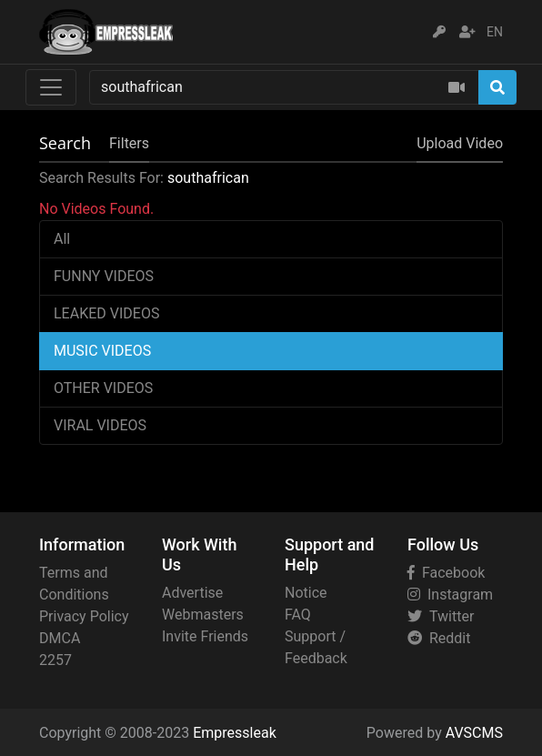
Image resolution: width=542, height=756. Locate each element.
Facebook (446, 573)
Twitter (441, 616)
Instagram (450, 595)
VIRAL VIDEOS (100, 425)
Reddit (439, 638)
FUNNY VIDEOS (104, 276)
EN (495, 32)
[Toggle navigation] (51, 87)
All (62, 239)
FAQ (298, 615)
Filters (129, 143)
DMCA (60, 638)
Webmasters (203, 615)
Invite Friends (205, 636)
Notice (306, 593)
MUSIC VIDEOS (102, 351)
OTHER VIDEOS (103, 388)
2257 (55, 660)
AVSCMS (474, 733)
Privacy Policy (84, 616)
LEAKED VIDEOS (106, 313)
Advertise (192, 593)
